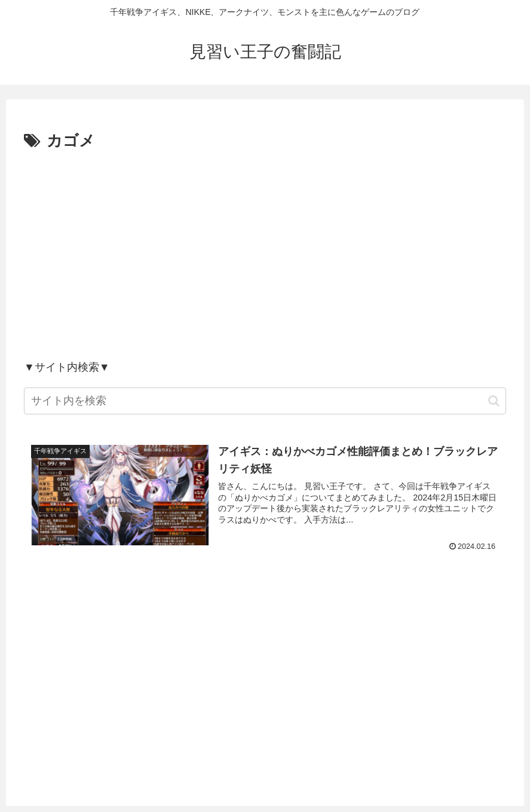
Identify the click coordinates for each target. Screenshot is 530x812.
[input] (265, 401)
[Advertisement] (265, 255)
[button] (494, 401)
